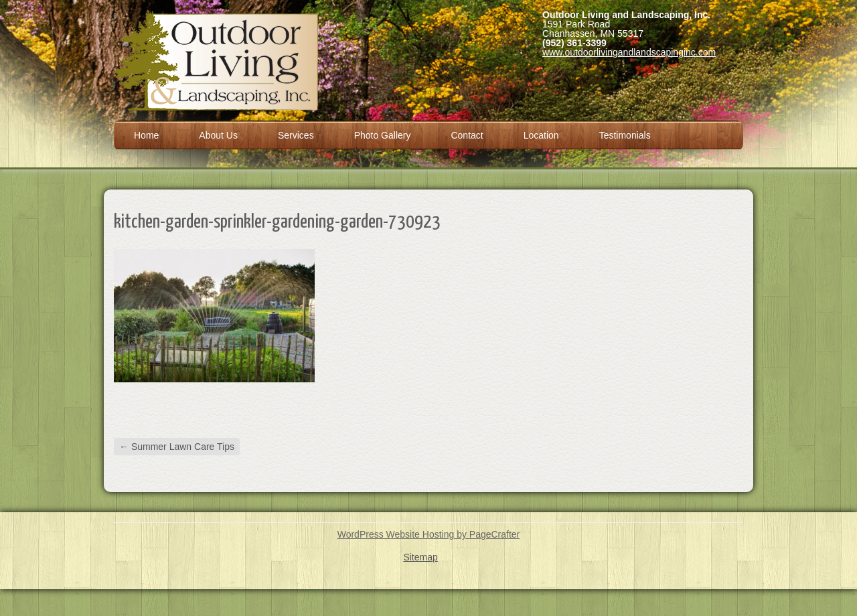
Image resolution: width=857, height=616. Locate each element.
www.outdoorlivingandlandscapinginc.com (629, 52)
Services (296, 135)
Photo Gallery (383, 135)
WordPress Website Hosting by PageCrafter (429, 534)
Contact (467, 135)
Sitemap (420, 557)
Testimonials (625, 135)
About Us (218, 135)
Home (146, 135)
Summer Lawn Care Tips (177, 447)
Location (541, 135)
